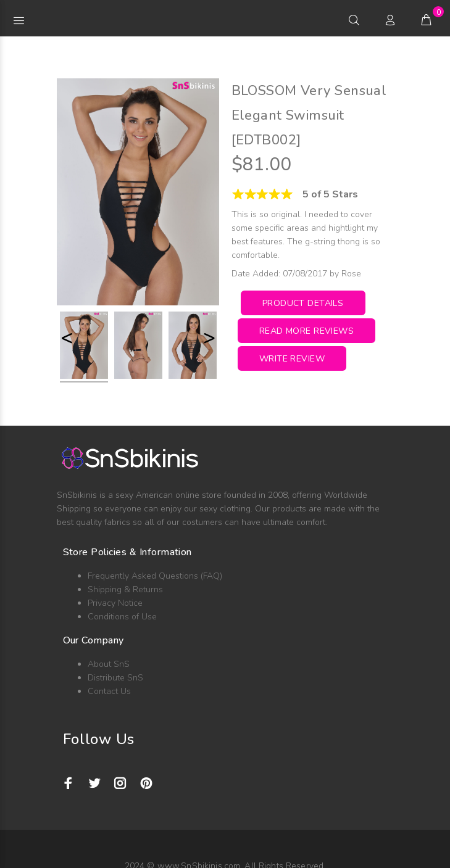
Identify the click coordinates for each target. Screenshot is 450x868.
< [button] (67, 338)
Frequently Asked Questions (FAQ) (155, 576)
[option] (84, 347)
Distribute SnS (115, 678)
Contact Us (109, 691)
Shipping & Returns (125, 589)
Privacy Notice (115, 603)
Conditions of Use (122, 617)
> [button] (209, 338)
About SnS (109, 664)
